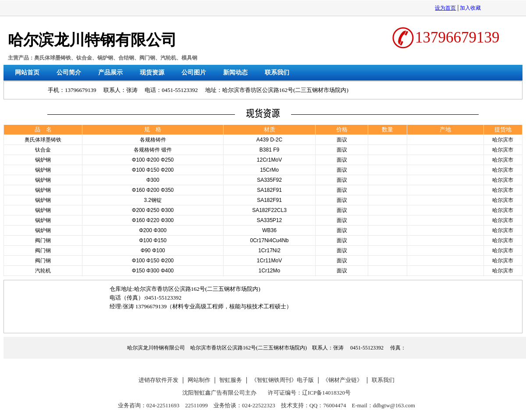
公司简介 (69, 72)
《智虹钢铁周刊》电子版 (283, 380)
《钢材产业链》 (343, 380)
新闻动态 (235, 72)
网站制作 (199, 380)
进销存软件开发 (158, 380)
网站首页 (27, 72)
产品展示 (110, 72)
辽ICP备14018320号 (326, 393)
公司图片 (194, 72)
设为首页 (445, 8)
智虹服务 (231, 380)
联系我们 (277, 72)
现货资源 (152, 72)
